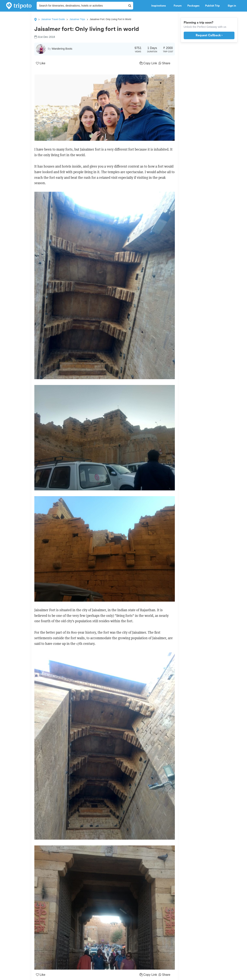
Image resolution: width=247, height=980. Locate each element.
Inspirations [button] (160, 6)
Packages (193, 6)
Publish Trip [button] (214, 6)
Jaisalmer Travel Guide (53, 19)
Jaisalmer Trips (77, 19)
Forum (178, 6)
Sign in (232, 6)
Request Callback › (209, 35)
